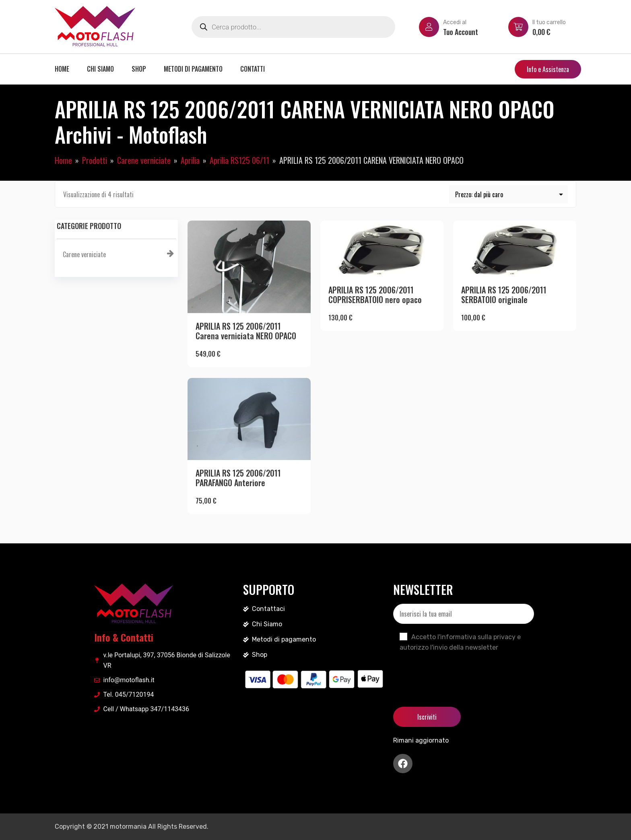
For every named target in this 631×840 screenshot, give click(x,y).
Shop (139, 69)
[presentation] (454, 673)
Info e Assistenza (548, 69)
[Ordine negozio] (509, 194)
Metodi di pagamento (193, 69)
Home (62, 69)
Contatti (253, 69)
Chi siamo (100, 69)
